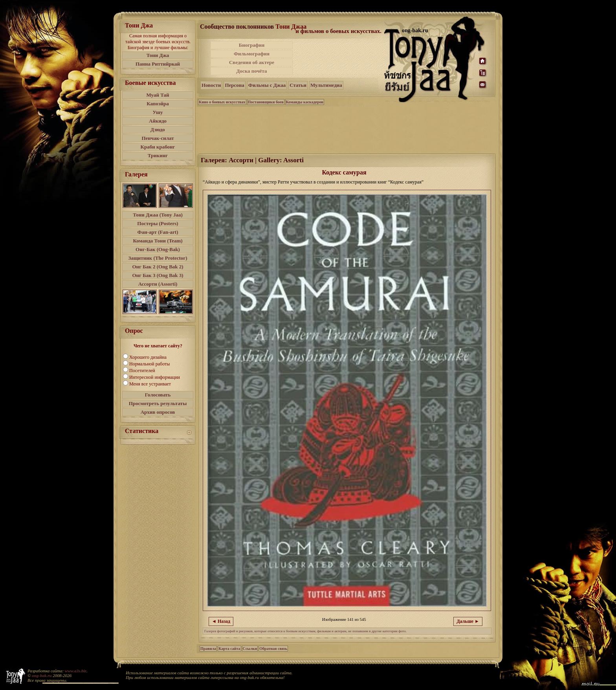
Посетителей (142, 371)
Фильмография (252, 54)
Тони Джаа (291, 27)
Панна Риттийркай (158, 64)
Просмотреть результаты (158, 403)
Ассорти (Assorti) (158, 284)
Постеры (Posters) (158, 223)
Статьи (298, 85)
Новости (211, 85)
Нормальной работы (149, 364)
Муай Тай (158, 95)
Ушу (158, 112)
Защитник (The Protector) (158, 258)
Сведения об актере (252, 62)
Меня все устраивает (150, 384)
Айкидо (158, 121)
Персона (234, 85)
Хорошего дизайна (148, 357)
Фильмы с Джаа (267, 85)
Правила (208, 649)
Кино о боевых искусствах (222, 102)
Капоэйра (158, 104)
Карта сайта (229, 649)
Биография (252, 45)
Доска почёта (251, 71)
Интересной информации (155, 377)
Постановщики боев (266, 102)
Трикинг (158, 155)
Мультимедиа (326, 85)
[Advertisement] (339, 58)
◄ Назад (221, 621)
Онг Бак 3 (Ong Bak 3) (158, 275)
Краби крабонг (158, 147)
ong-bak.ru (42, 675)
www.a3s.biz (76, 671)
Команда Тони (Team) (158, 241)
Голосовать (158, 395)
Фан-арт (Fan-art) (158, 232)
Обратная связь (273, 649)
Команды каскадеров (305, 102)
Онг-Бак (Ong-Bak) (158, 249)
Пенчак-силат (158, 138)
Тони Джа (158, 55)
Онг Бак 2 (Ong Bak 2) (158, 267)
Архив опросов (158, 412)
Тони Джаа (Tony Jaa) (158, 215)
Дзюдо (158, 129)
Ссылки (250, 649)
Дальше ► (468, 621)
